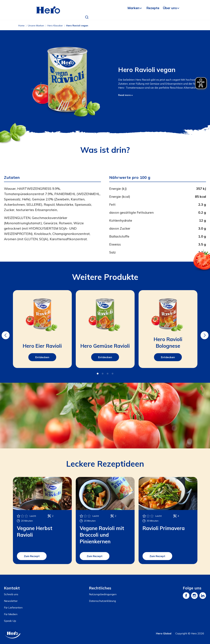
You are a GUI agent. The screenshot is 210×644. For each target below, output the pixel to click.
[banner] (105, 10)
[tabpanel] (42, 329)
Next (204, 333)
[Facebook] (186, 596)
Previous (5, 333)
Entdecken (42, 357)
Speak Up (10, 621)
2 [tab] (103, 374)
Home (21, 26)
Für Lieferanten (13, 608)
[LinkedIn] (203, 596)
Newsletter (11, 601)
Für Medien (11, 614)
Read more (125, 95)
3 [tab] (108, 374)
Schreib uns (11, 594)
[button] (87, 17)
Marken (133, 8)
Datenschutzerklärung (102, 601)
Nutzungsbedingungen (103, 594)
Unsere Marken (36, 26)
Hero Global (164, 633)
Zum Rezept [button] (32, 556)
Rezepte (153, 8)
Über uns (170, 8)
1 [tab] (98, 374)
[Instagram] (194, 596)
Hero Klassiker (55, 26)
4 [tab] (113, 374)
